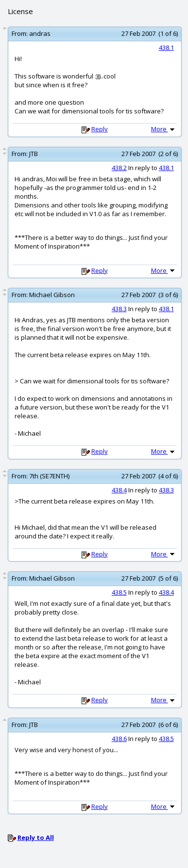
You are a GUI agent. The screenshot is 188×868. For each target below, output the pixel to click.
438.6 (119, 739)
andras (40, 33)
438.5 (119, 592)
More (164, 129)
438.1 (166, 47)
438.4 (119, 490)
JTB (34, 154)
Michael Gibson (52, 295)
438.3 (119, 309)
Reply (100, 129)
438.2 (119, 168)
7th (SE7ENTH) (49, 476)
